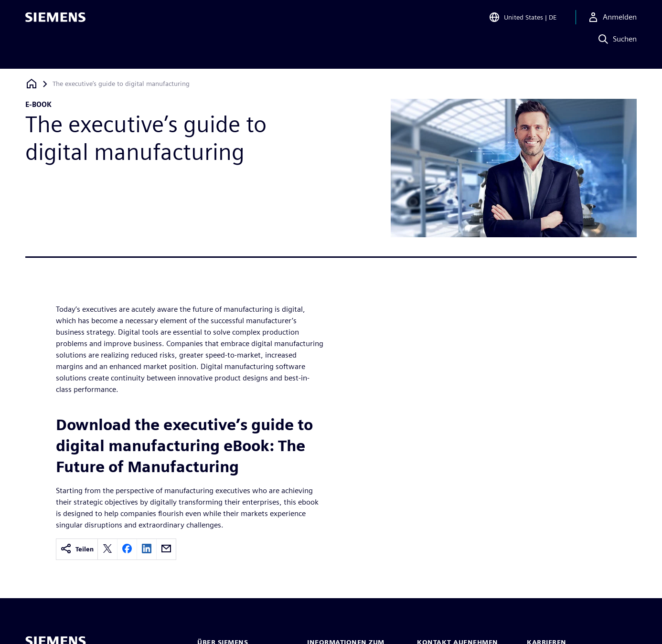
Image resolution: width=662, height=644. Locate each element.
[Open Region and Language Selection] (523, 21)
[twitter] (107, 549)
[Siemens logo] (55, 21)
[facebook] (127, 549)
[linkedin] (147, 549)
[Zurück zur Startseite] (32, 84)
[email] (166, 549)
